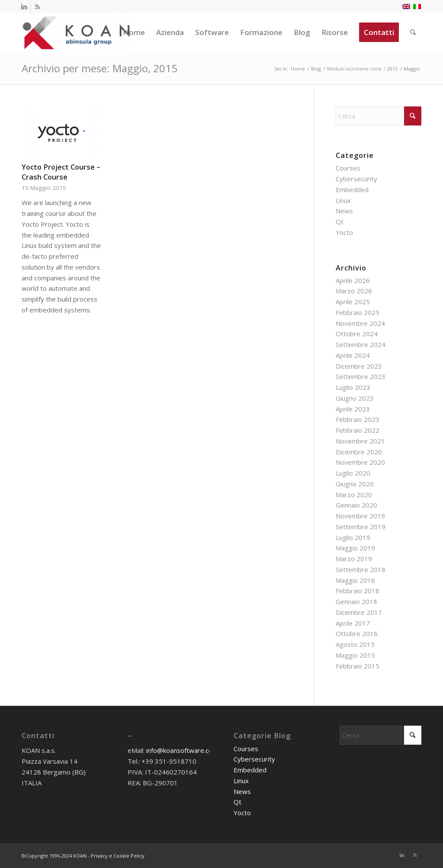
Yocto (344, 232)
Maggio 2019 (355, 548)
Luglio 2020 (353, 473)
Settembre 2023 (361, 376)
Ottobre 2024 (357, 334)
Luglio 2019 (353, 537)
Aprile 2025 (353, 302)
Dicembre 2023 (359, 366)
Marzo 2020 (354, 495)
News (344, 211)
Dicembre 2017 (359, 612)
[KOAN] (77, 32)
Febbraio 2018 (358, 591)
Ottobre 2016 (357, 633)
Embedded (352, 190)
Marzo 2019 (354, 559)
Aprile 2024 (353, 355)
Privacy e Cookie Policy (118, 856)
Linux (343, 200)
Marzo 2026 (354, 291)
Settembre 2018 (361, 569)
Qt (340, 222)
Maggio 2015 (355, 655)
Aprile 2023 (353, 409)
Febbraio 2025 (358, 312)
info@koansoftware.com (182, 750)
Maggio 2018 (355, 580)
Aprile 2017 (353, 623)
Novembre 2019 (360, 516)
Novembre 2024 (360, 323)
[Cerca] (413, 32)
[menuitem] (134, 32)
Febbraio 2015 (358, 666)
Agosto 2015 (355, 644)
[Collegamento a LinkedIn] (24, 6)
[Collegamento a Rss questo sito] (37, 6)
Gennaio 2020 (356, 505)
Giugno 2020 (355, 484)
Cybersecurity (356, 179)
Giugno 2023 (355, 398)
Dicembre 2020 (359, 452)
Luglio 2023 (353, 387)
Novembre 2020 (360, 462)
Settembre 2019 (361, 527)
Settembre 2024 (361, 344)
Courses (348, 168)
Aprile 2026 (353, 280)
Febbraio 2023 (358, 419)
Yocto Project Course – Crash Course (61, 172)
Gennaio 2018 (356, 601)
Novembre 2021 (360, 441)
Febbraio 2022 (358, 430)
